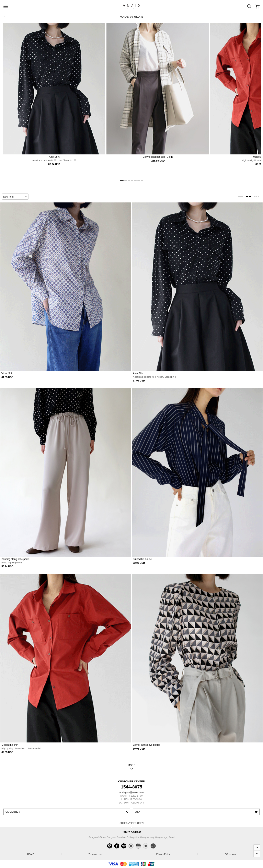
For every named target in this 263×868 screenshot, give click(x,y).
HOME (44, 853)
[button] (122, 180)
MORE (131, 765)
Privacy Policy (177, 853)
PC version (230, 854)
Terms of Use (109, 853)
